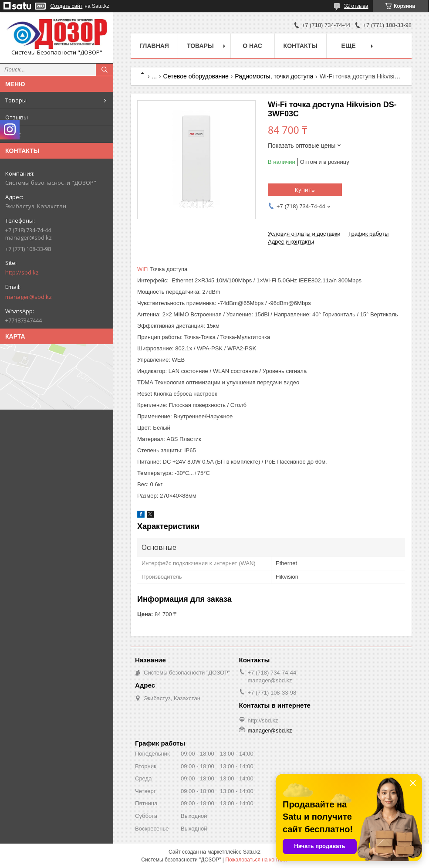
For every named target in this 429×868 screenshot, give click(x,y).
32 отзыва (356, 6)
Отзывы (17, 117)
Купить (305, 190)
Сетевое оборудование (196, 76)
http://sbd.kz (22, 272)
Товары (16, 100)
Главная (154, 46)
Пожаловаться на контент (256, 860)
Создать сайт (67, 6)
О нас (13, 134)
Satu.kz (252, 852)
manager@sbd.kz (29, 297)
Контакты (301, 46)
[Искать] (105, 70)
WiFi (143, 269)
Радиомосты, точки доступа (274, 76)
